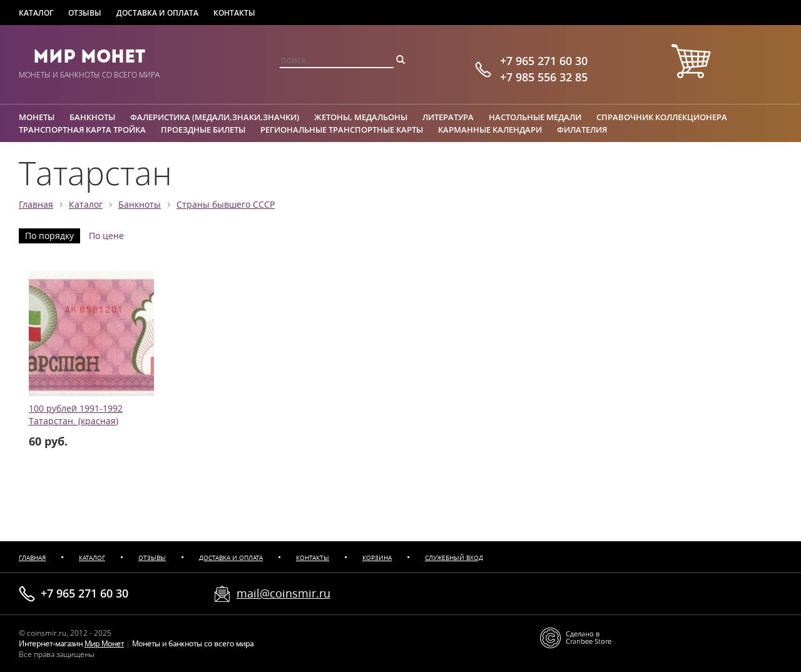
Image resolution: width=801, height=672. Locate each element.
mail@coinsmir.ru (283, 593)
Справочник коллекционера (662, 117)
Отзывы (85, 13)
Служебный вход (454, 558)
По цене (106, 236)
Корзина (377, 558)
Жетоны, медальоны (361, 117)
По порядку (49, 236)
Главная (36, 205)
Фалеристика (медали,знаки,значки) (215, 117)
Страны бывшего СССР (226, 205)
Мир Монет (89, 56)
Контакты (234, 13)
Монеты (37, 117)
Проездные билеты (203, 130)
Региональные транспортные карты (342, 130)
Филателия (582, 130)
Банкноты (92, 117)
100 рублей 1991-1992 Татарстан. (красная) (76, 415)
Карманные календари (490, 130)
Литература (448, 117)
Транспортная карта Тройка (82, 130)
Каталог (36, 13)
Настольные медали (535, 117)
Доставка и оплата (157, 13)
